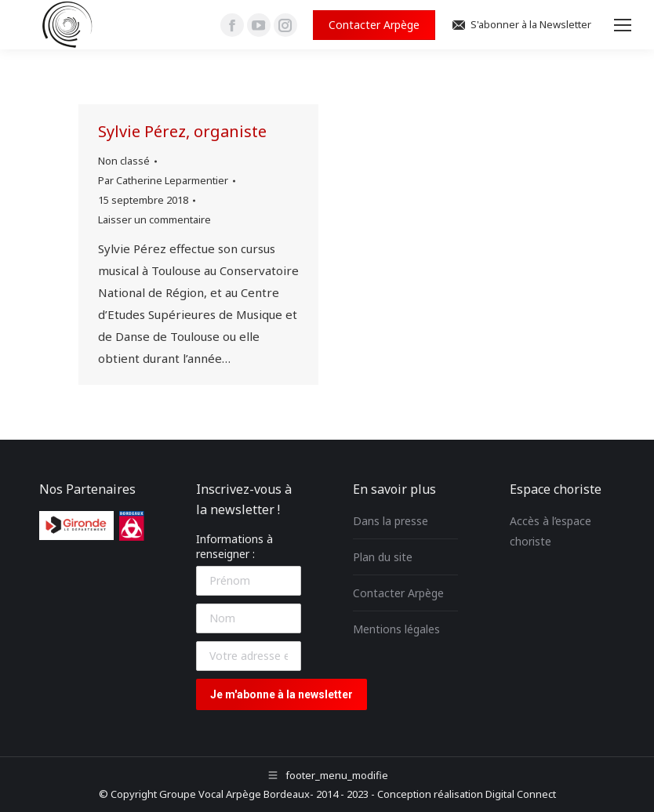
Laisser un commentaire (154, 219)
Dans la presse (391, 521)
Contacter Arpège (398, 593)
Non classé (124, 161)
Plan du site (383, 557)
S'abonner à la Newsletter (521, 25)
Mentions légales (396, 629)
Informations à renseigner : (234, 546)
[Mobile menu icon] (623, 25)
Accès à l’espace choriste (550, 531)
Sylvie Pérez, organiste (182, 131)
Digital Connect (521, 794)
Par (163, 180)
